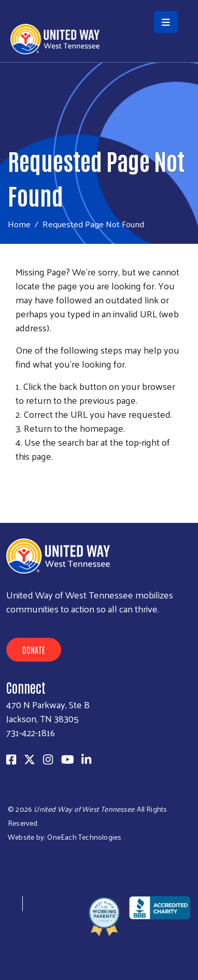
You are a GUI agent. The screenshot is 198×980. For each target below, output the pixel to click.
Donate (34, 650)
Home (19, 224)
